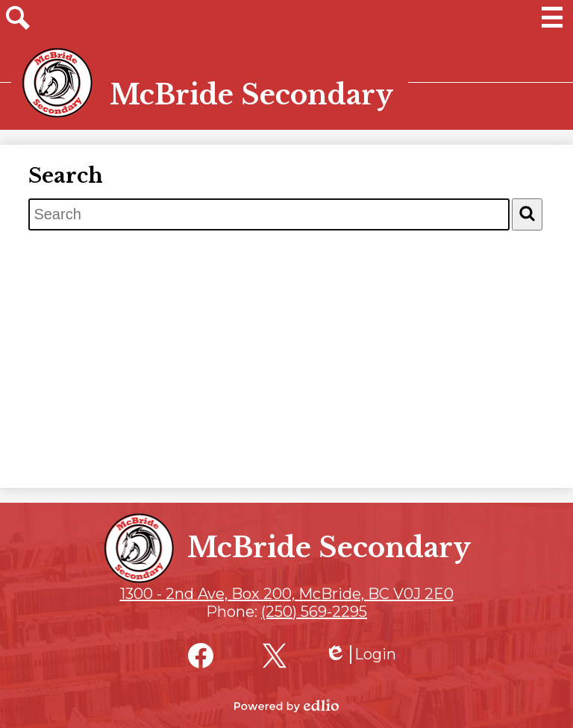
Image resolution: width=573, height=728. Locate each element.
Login (360, 655)
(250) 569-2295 (314, 612)
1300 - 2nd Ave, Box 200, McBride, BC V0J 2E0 (287, 594)
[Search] (527, 214)
